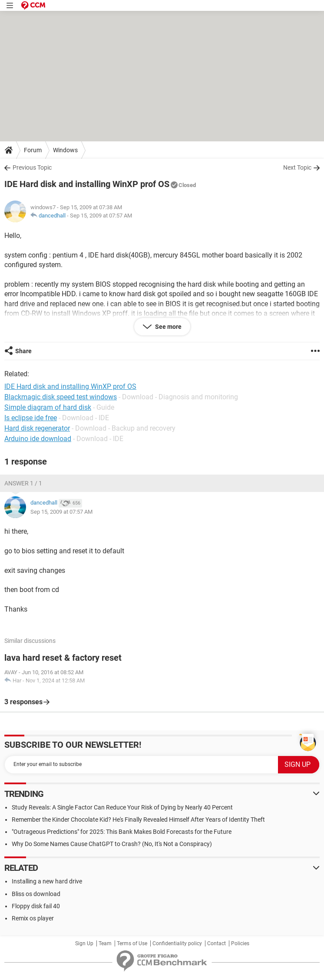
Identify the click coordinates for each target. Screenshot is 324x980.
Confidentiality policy (177, 943)
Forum (33, 150)
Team (105, 943)
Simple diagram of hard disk (48, 407)
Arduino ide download (38, 439)
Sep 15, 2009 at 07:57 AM (101, 216)
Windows (65, 150)
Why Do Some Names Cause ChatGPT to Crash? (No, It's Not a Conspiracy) (112, 844)
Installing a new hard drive (47, 881)
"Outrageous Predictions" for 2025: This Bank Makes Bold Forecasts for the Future (122, 832)
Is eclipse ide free (31, 418)
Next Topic (297, 167)
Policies (240, 943)
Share (23, 351)
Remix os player (33, 918)
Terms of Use (132, 943)
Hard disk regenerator (37, 428)
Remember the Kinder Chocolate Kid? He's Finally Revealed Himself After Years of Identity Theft (138, 819)
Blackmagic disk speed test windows (61, 397)
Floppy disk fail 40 (36, 906)
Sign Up (84, 943)
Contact (217, 943)
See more (168, 327)
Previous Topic (32, 167)
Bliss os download (36, 894)
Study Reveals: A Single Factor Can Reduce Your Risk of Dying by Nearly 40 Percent (122, 807)
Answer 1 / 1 (23, 483)
